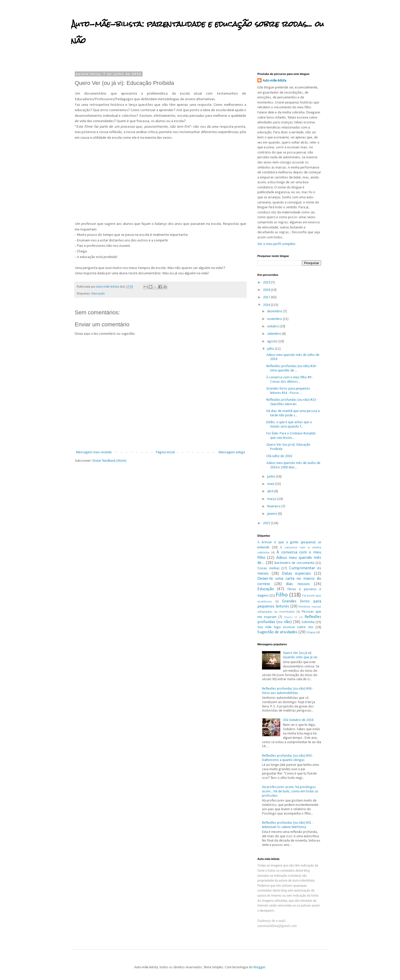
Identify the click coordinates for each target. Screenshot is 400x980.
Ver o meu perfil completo (276, 244)
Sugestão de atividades (277, 632)
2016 (267, 305)
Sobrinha (308, 622)
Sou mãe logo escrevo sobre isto (285, 627)
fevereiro (274, 506)
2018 (267, 290)
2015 (267, 523)
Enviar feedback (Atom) (109, 461)
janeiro (273, 514)
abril (271, 491)
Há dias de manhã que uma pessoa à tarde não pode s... (293, 413)
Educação (98, 294)
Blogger (259, 967)
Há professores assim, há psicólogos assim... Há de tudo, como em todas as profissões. (290, 791)
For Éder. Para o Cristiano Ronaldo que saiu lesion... (291, 436)
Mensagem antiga (232, 452)
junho (272, 477)
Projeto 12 (291, 617)
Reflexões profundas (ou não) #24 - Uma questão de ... (292, 368)
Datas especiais (296, 573)
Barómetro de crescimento (295, 563)
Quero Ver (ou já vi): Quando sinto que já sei (300, 655)
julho (271, 349)
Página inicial (165, 452)
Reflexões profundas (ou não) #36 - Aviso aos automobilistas (288, 691)
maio (271, 484)
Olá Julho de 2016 (279, 456)
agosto (273, 341)
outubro (273, 326)
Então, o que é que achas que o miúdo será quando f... (289, 424)
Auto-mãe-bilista (274, 81)
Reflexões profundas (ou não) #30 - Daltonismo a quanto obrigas (288, 758)
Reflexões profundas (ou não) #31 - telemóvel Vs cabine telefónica (288, 825)
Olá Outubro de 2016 (298, 720)
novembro (275, 319)
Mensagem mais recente (94, 452)
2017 (267, 297)
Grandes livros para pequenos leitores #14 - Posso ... (288, 391)
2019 (267, 283)
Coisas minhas (268, 568)
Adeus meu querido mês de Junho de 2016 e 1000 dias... (293, 465)
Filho (282, 595)
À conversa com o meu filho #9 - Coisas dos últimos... (290, 380)
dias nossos (298, 584)
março (272, 499)
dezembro (275, 311)
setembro (274, 334)
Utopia (311, 633)
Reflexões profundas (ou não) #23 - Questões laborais (292, 402)
